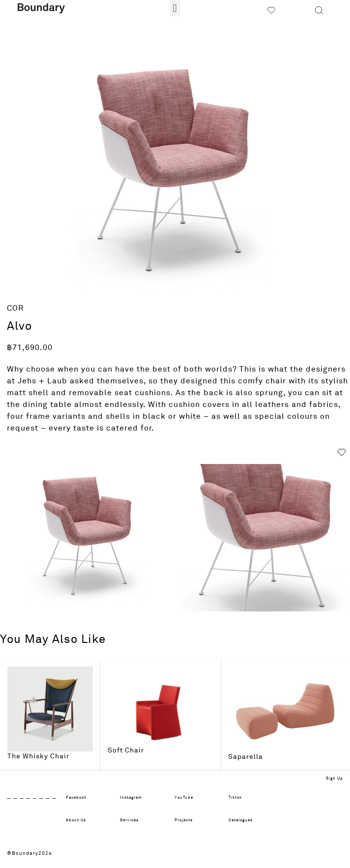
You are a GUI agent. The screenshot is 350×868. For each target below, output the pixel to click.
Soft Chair (126, 751)
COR (15, 308)
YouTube (184, 798)
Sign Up (335, 779)
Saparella (246, 757)
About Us (76, 820)
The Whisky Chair (38, 756)
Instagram (131, 798)
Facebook (76, 798)
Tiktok (235, 798)
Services (129, 820)
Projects (184, 820)
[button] (175, 8)
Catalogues (241, 820)
